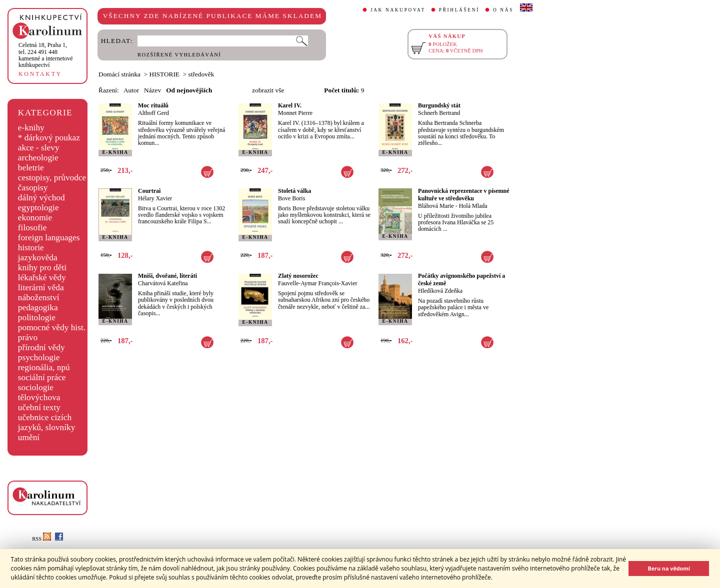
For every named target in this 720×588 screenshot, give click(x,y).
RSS (41, 539)
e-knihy (31, 128)
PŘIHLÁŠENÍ (459, 10)
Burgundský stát (439, 105)
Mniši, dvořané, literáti (167, 276)
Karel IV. (290, 105)
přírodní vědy (41, 347)
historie (31, 248)
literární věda (41, 288)
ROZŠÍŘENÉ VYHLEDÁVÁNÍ (179, 55)
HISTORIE (164, 74)
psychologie (39, 357)
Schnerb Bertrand (439, 113)
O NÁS (503, 10)
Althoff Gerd (153, 113)
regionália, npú (44, 367)
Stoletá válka (294, 191)
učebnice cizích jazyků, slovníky (47, 422)
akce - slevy (39, 148)
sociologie (36, 387)
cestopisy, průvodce (52, 178)
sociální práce (42, 377)
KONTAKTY (40, 74)
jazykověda (38, 258)
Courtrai (149, 191)
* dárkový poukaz (49, 138)
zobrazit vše (268, 90)
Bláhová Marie (436, 206)
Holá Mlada (473, 206)
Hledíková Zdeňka (440, 291)
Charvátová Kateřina (163, 283)
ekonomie (35, 218)
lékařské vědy (42, 278)
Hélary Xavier (155, 198)
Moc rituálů (153, 105)
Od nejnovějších (189, 90)
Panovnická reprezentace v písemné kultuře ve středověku (464, 195)
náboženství (39, 297)
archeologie (38, 158)
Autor (131, 90)
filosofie (32, 228)
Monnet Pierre (295, 113)
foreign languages (49, 238)
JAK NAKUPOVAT (398, 10)
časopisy (33, 188)
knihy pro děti (42, 268)
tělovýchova (39, 397)
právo (28, 337)
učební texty (39, 407)
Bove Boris (291, 198)
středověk (201, 74)
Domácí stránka (119, 74)
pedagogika (38, 307)
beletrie (31, 168)
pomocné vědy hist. (52, 327)
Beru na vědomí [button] (669, 568)
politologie (37, 317)
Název (152, 90)
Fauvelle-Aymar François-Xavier (318, 283)
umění (29, 437)
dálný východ (41, 198)
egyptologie (38, 208)
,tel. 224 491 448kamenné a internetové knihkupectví (46, 55)
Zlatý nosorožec (298, 276)
